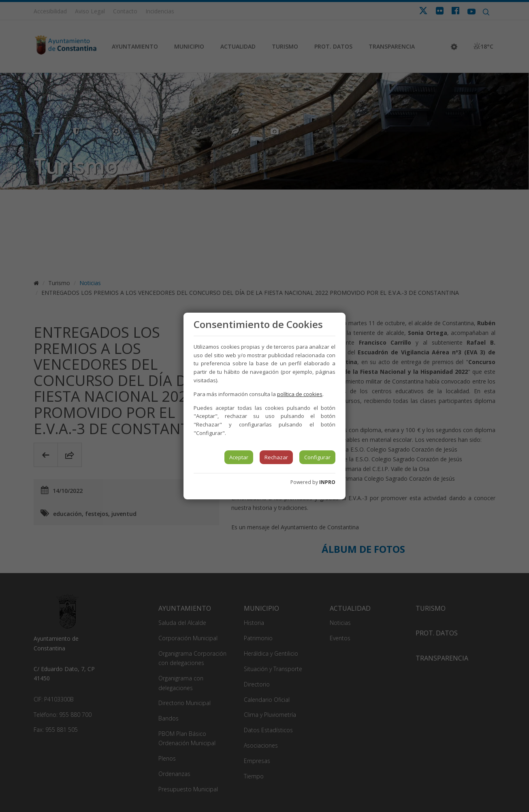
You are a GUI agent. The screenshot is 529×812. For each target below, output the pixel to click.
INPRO (327, 482)
